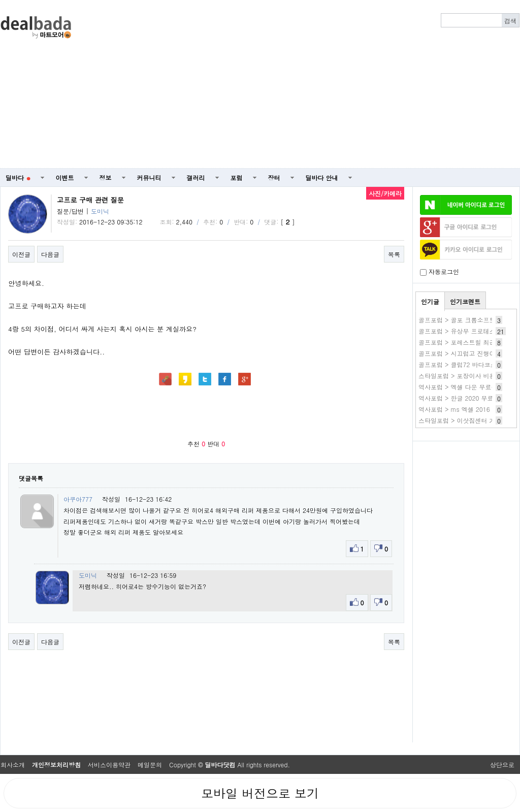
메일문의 (150, 765)
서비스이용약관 (109, 765)
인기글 (430, 301)
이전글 (21, 254)
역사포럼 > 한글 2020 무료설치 (462, 398)
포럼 (237, 177)
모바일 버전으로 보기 (260, 793)
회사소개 (13, 765)
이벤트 (65, 177)
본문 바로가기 (0, 0)
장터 (274, 177)
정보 (106, 177)
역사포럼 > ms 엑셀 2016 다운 (461, 409)
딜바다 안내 (322, 177)
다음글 (50, 254)
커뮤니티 (149, 177)
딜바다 (18, 177)
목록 (394, 254)
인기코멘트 (465, 301)
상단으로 (502, 765)
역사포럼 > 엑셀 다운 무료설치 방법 (468, 387)
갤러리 (196, 177)
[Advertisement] (302, 84)
